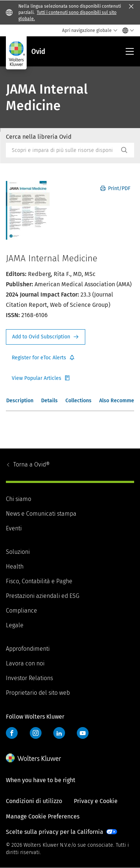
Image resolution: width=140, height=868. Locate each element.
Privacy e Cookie (96, 801)
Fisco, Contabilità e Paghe (39, 581)
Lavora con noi (25, 663)
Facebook (12, 733)
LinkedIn (59, 733)
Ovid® (31, 464)
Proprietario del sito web (38, 693)
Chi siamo (19, 499)
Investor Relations (29, 678)
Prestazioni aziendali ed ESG (43, 596)
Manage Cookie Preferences (43, 816)
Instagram (36, 733)
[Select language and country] (126, 30)
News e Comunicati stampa (41, 514)
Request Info (46, 337)
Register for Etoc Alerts (43, 358)
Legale (15, 625)
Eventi (14, 528)
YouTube (83, 733)
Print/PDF (115, 188)
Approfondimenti (28, 649)
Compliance (21, 611)
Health (15, 566)
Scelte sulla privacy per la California (55, 832)
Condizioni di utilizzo (34, 801)
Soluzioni (18, 552)
